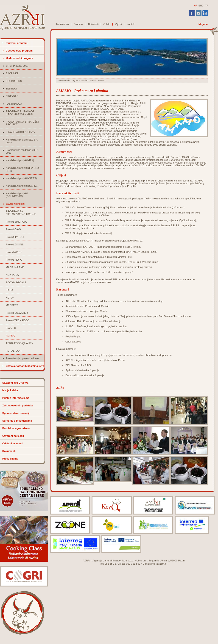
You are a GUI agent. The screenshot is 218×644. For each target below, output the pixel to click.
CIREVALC (12, 96)
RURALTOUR (14, 351)
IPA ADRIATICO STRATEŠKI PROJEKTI (22, 123)
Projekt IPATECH (15, 237)
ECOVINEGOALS (16, 282)
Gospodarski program (19, 51)
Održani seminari (13, 443)
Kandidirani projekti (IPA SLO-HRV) (23, 169)
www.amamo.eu (100, 282)
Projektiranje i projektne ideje (22, 358)
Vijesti (118, 24)
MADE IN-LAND (15, 267)
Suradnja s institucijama (17, 421)
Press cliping (10, 459)
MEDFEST (12, 305)
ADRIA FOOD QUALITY (20, 343)
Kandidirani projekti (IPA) (20, 160)
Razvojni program (17, 43)
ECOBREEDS (14, 81)
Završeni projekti (15, 204)
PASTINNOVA (14, 104)
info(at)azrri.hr (159, 564)
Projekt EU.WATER (17, 313)
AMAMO (11, 336)
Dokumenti (9, 451)
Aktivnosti (93, 24)
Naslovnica (63, 24)
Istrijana (203, 24)
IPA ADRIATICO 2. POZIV (20, 132)
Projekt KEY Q (14, 260)
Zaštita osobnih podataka (18, 405)
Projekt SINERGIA (16, 222)
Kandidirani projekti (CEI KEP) (23, 186)
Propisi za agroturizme (16, 428)
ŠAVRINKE (12, 73)
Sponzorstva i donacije (16, 413)
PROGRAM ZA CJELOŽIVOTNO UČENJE (21, 213)
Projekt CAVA (13, 229)
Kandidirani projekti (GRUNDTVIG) (17, 195)
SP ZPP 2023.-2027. (17, 66)
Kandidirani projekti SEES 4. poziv (22, 141)
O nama (78, 24)
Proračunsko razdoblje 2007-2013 (22, 151)
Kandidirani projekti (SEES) (21, 178)
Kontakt (131, 24)
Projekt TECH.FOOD (18, 320)
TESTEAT (11, 89)
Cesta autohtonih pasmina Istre (25, 366)
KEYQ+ (10, 298)
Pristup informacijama (16, 398)
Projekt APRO (14, 252)
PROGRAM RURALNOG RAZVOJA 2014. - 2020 (20, 113)
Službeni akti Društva (15, 383)
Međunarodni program (19, 58)
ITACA (9, 290)
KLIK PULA (12, 275)
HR (196, 6)
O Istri (107, 24)
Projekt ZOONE (15, 244)
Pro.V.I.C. (11, 328)
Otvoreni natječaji (13, 436)
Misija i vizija (10, 390)
